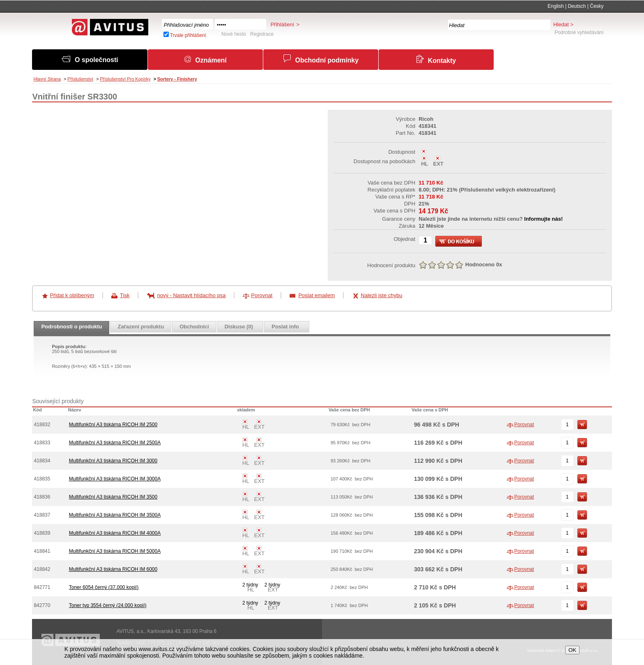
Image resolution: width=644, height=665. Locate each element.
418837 (42, 515)
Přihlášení (283, 24)
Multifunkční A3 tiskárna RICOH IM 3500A (115, 515)
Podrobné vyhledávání (579, 32)
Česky (597, 6)
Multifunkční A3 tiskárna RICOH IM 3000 (113, 461)
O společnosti (97, 60)
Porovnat (262, 295)
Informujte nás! (543, 219)
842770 (42, 605)
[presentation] (71, 330)
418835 (42, 479)
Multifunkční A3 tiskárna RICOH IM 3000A (115, 479)
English (555, 6)
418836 (42, 497)
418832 (42, 425)
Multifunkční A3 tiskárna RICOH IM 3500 (113, 497)
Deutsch (577, 6)
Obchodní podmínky (327, 60)
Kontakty (442, 61)
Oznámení (211, 60)
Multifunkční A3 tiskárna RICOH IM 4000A (115, 533)
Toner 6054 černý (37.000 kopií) (104, 587)
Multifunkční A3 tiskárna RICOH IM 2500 (113, 425)
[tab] (71, 330)
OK (572, 650)
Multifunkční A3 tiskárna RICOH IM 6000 (113, 569)
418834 (42, 461)
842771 (42, 587)
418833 (42, 443)
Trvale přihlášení (188, 35)
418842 (42, 569)
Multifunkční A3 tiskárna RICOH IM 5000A (115, 551)
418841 (42, 551)
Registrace (262, 34)
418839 (42, 533)
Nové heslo (234, 34)
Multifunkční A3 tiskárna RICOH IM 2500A (115, 443)
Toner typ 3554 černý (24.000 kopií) (108, 605)
